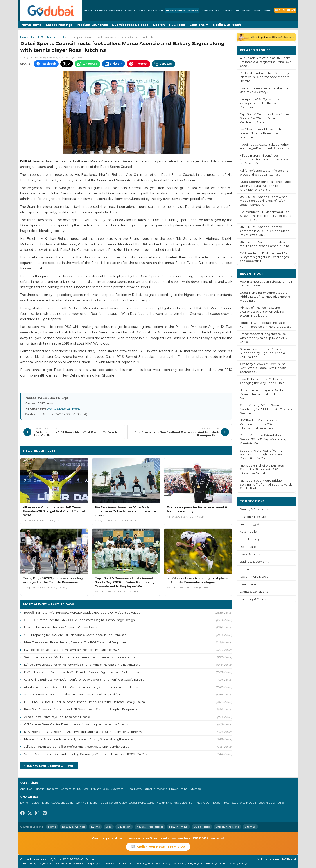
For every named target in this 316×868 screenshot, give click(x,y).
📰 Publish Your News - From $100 (158, 847)
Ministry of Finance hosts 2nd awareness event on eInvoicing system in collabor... (262, 312)
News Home (31, 25)
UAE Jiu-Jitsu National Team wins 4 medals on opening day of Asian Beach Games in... (264, 201)
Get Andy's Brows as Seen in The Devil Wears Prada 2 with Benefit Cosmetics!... (263, 368)
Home (88, 11)
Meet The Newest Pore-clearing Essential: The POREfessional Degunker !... (77, 642)
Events (130, 11)
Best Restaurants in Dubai (240, 803)
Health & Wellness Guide (172, 803)
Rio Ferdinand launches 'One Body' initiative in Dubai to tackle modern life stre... (265, 77)
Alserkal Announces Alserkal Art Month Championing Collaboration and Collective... (83, 687)
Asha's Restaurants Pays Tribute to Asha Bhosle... (58, 717)
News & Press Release (182, 11)
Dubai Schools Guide (114, 803)
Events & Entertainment (48, 37)
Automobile (248, 532)
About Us (26, 789)
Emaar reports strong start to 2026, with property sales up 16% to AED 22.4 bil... (264, 338)
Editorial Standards (46, 789)
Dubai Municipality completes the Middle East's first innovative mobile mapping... (265, 297)
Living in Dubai (30, 803)
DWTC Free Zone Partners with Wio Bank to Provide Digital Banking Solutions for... (83, 672)
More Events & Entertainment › (204, 450)
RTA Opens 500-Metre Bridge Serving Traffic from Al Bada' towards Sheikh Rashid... (266, 485)
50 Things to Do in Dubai (205, 803)
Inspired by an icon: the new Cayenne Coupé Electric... (63, 627)
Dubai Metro (210, 11)
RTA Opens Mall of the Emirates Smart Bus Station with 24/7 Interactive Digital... (262, 470)
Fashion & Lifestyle (253, 517)
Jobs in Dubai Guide (272, 803)
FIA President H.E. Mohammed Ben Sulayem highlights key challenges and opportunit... (265, 257)
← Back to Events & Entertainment (49, 766)
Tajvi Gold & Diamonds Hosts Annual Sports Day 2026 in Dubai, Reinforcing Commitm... (265, 118)
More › (287, 50)
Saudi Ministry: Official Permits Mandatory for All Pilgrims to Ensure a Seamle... (266, 409)
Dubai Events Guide (142, 803)
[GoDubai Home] (51, 11)
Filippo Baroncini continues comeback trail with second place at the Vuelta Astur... (266, 159)
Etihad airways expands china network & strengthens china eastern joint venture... (82, 665)
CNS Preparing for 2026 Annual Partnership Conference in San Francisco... (76, 635)
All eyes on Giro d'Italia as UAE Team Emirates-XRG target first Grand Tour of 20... (265, 62)
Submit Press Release (130, 25)
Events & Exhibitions (254, 592)
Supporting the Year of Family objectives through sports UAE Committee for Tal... (261, 454)
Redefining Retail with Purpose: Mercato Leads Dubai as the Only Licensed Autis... (82, 612)
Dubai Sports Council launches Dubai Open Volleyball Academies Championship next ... (266, 186)
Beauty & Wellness (109, 11)
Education (156, 11)
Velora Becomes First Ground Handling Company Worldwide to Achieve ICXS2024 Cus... (86, 754)
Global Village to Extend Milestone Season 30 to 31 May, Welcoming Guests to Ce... (264, 439)
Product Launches (92, 25)
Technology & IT (251, 524)
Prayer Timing (263, 11)
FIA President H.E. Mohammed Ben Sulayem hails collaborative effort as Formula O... (265, 216)
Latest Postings (59, 25)
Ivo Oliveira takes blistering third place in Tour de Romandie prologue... (262, 133)
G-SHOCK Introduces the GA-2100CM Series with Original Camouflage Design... (80, 620)
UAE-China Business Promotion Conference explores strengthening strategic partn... (84, 679)
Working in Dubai (87, 803)
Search (159, 25)
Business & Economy (254, 562)
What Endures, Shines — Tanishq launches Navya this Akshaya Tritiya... (73, 694)
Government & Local (254, 577)
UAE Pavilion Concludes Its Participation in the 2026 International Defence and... (260, 424)
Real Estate (248, 547)
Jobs (142, 11)
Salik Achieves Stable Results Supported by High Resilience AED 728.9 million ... (265, 353)
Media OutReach (227, 25)
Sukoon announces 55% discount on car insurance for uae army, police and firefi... (82, 657)
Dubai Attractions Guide (58, 803)
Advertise (117, 789)
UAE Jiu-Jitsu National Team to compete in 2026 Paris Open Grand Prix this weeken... (265, 231)
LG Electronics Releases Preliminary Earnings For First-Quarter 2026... (73, 650)
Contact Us (68, 789)
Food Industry (250, 539)
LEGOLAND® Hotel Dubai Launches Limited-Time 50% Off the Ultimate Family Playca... (85, 702)
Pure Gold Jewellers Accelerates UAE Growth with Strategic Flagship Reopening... (82, 709)
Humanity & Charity (253, 599)
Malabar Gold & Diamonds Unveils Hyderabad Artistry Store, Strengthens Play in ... (82, 739)
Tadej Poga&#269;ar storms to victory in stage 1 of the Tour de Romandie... (262, 103)
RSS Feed (177, 25)
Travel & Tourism (251, 554)
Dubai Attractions (236, 11)
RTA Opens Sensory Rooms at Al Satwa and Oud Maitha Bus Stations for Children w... (84, 732)
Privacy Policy (100, 789)
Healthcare (248, 584)
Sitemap (195, 789)
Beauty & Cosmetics (254, 509)
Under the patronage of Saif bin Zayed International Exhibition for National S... (263, 394)
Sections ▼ (199, 25)
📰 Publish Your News (291, 10)
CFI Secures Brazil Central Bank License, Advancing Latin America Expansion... (79, 724)
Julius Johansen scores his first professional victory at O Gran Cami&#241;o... (77, 747)
